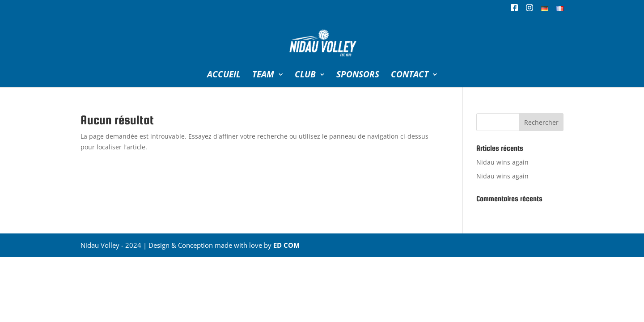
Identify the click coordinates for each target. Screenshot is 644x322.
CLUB (305, 76)
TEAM (263, 76)
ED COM (286, 245)
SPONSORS (358, 76)
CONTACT (410, 76)
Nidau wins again (502, 162)
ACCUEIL (224, 76)
